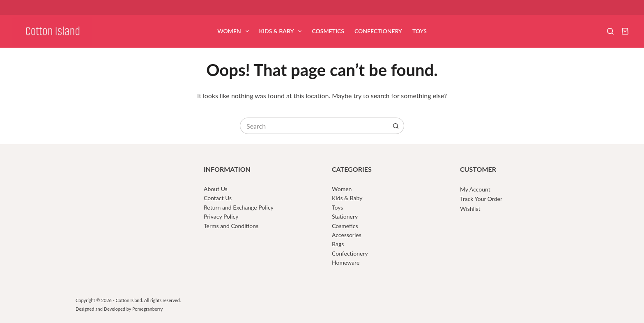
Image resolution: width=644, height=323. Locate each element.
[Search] (610, 31)
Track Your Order (481, 199)
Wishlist (470, 209)
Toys (420, 31)
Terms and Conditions (231, 226)
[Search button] (396, 126)
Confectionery (378, 31)
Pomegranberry (147, 309)
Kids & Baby (282, 31)
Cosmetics (328, 31)
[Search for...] (314, 126)
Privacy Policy (221, 216)
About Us (216, 189)
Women (235, 31)
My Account (475, 189)
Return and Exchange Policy (239, 207)
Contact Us (218, 198)
